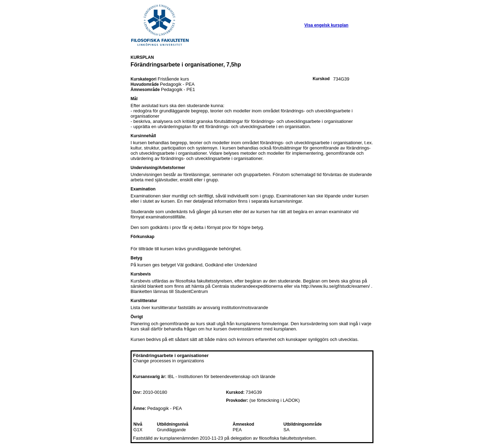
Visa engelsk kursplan (327, 25)
